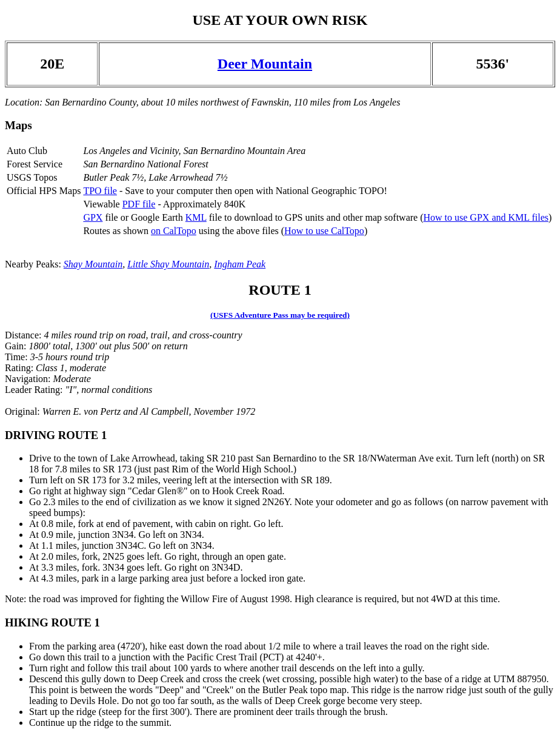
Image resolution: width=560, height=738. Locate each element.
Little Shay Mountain (168, 264)
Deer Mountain (265, 64)
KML (196, 217)
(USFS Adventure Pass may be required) (280, 315)
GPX (93, 217)
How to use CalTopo (324, 231)
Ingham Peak (240, 264)
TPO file (100, 191)
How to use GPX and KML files (486, 217)
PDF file (139, 204)
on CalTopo (174, 231)
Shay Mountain (93, 264)
